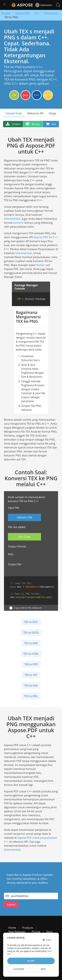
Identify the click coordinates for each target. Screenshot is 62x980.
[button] (4, 4)
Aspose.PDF (22, 13)
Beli (51, 124)
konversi (18, 223)
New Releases (17, 932)
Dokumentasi (12, 219)
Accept (31, 961)
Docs (50, 932)
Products (28, 928)
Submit (11, 905)
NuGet (40, 265)
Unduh (13, 124)
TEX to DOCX (31, 633)
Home (12, 928)
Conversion (51, 13)
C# (14, 95)
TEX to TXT (31, 675)
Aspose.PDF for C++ (46, 237)
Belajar (33, 124)
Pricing (36, 932)
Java (25, 95)
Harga (52, 113)
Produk (6, 13)
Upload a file (24, 517)
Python (48, 95)
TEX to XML (31, 696)
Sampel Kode (14, 113)
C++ (37, 13)
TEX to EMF (31, 643)
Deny (43, 969)
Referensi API (35, 113)
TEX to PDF (31, 664)
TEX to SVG (31, 686)
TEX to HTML (31, 654)
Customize (19, 969)
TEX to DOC (31, 622)
